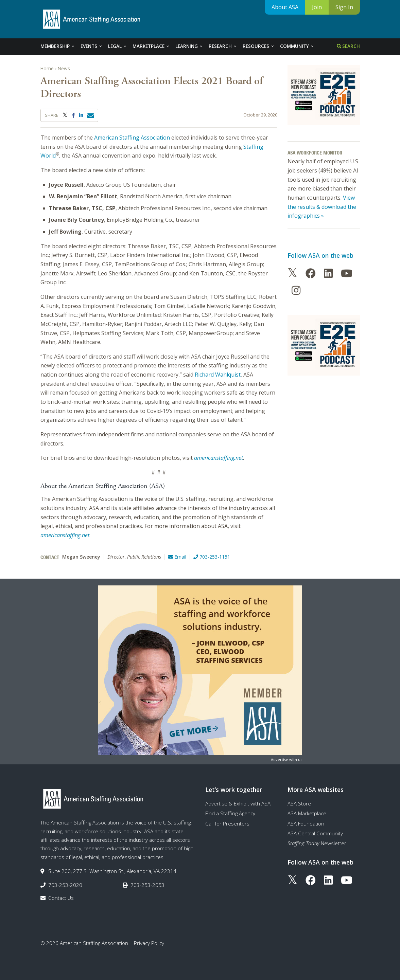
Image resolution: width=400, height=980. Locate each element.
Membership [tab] (58, 46)
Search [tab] (348, 46)
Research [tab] (223, 46)
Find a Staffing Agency (230, 813)
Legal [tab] (118, 46)
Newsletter (317, 843)
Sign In (344, 7)
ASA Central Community (315, 833)
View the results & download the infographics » (322, 207)
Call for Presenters (227, 823)
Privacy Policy (149, 943)
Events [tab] (92, 46)
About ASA (285, 7)
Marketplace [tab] (151, 46)
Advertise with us (286, 759)
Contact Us (61, 898)
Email (177, 557)
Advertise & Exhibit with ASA (238, 803)
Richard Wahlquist (218, 375)
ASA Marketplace (307, 813)
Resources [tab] (259, 46)
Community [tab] (297, 46)
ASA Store (299, 803)
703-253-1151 (212, 557)
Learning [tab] (189, 46)
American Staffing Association (132, 138)
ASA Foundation (306, 823)
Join (317, 7)
